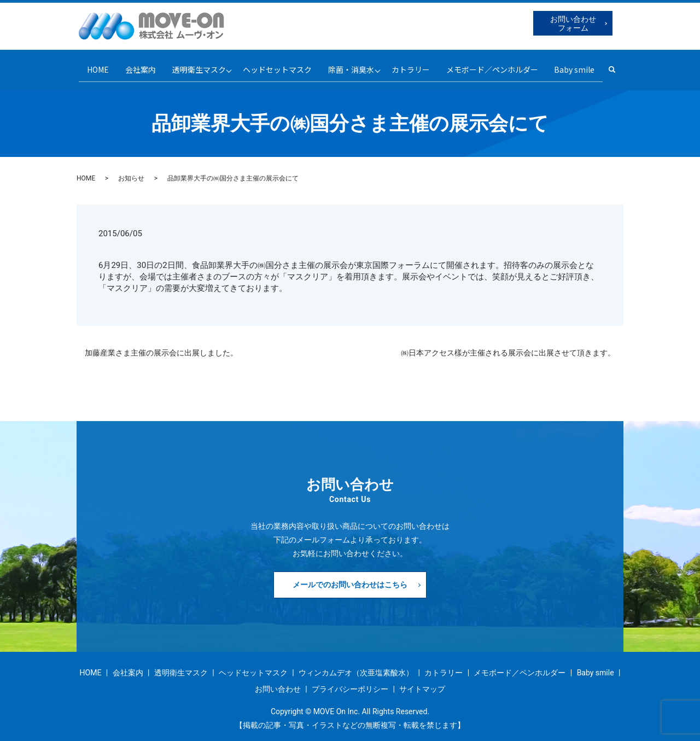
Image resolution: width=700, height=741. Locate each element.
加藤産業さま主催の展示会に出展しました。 (161, 346)
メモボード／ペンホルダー (498, 66)
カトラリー (415, 66)
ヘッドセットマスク (276, 66)
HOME (89, 66)
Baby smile (583, 66)
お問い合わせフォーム (573, 24)
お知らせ (131, 172)
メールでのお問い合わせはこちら (350, 577)
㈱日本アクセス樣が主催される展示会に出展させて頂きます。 (508, 346)
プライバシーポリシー (350, 682)
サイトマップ (422, 682)
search (626, 66)
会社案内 (134, 66)
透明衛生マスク (195, 66)
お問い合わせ (278, 682)
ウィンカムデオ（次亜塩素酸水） (356, 666)
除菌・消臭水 (352, 66)
